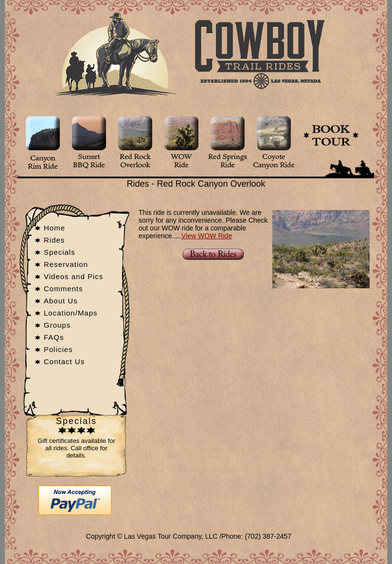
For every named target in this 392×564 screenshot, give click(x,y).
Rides (54, 240)
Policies (58, 349)
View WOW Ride (207, 236)
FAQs (54, 337)
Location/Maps (71, 313)
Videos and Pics (73, 276)
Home (54, 228)
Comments (63, 289)
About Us (61, 301)
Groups (57, 325)
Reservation (66, 264)
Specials (60, 252)
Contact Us (64, 361)
